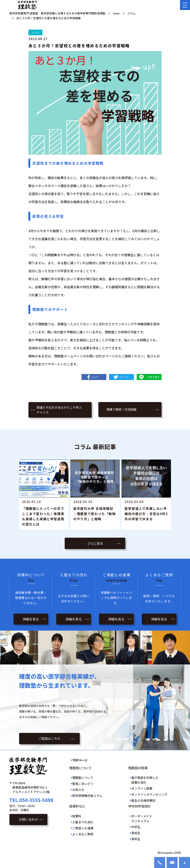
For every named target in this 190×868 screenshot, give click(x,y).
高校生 (136, 833)
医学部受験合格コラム (87, 796)
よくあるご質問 (83, 834)
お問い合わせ (28, 819)
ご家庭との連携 (83, 828)
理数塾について (83, 778)
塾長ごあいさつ (83, 784)
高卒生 (136, 839)
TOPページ (80, 760)
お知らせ (78, 790)
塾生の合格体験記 (143, 800)
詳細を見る (31, 619)
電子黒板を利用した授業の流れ (145, 780)
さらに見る (95, 543)
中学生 (136, 827)
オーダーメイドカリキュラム (142, 818)
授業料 (77, 816)
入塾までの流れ (83, 822)
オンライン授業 (142, 788)
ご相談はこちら (49, 739)
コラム (35, 32)
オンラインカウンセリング (149, 794)
